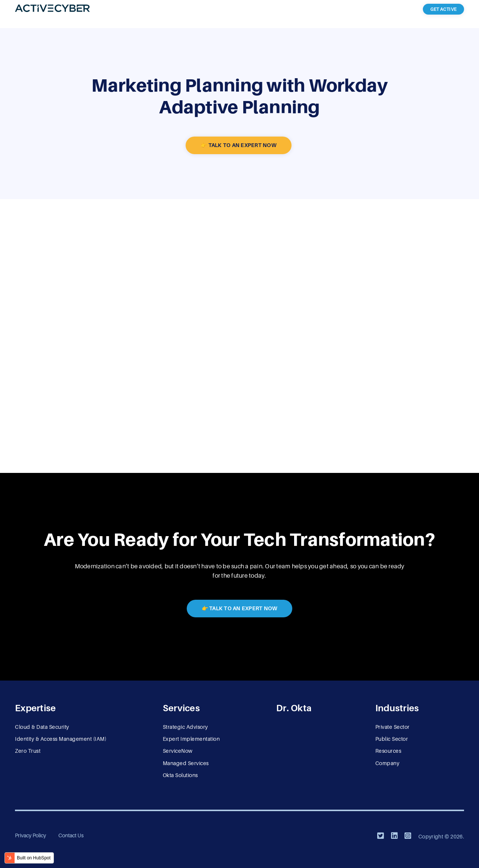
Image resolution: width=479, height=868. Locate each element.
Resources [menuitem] (388, 751)
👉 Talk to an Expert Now (239, 145)
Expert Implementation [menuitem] (191, 739)
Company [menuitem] (388, 763)
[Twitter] (381, 836)
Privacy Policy (30, 835)
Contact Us (71, 835)
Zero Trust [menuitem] (28, 751)
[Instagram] (408, 836)
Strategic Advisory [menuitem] (185, 727)
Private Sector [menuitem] (393, 727)
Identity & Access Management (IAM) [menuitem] (61, 739)
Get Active (444, 9)
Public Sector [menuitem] (392, 739)
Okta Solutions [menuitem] (180, 775)
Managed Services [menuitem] (186, 763)
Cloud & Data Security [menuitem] (42, 727)
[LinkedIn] (394, 836)
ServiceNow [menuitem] (178, 751)
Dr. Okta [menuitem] (294, 708)
